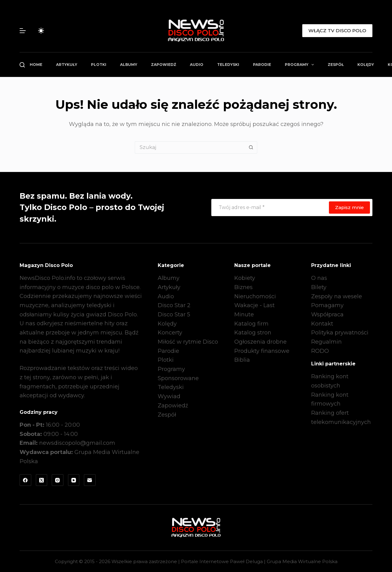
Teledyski (228, 65)
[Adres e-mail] (270, 208)
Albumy (129, 65)
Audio (197, 65)
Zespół (336, 65)
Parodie (262, 65)
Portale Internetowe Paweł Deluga (222, 561)
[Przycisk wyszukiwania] (251, 147)
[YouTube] (74, 480)
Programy (301, 65)
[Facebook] (25, 480)
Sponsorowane (178, 378)
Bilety (319, 287)
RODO (320, 351)
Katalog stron (253, 333)
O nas (319, 278)
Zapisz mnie (349, 207)
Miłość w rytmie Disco (188, 342)
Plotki (99, 65)
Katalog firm (251, 324)
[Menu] (23, 31)
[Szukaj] (22, 65)
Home (36, 65)
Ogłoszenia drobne (260, 342)
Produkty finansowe (262, 351)
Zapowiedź (164, 65)
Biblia (242, 360)
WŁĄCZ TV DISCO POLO (337, 31)
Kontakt (322, 324)
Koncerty (170, 333)
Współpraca (327, 315)
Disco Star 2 (174, 305)
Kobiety (245, 278)
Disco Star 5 (174, 315)
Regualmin (326, 342)
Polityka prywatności (340, 333)
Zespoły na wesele (337, 296)
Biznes (243, 287)
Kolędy (366, 65)
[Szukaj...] (190, 147)
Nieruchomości (255, 296)
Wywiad (169, 396)
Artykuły (67, 65)
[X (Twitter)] (42, 480)
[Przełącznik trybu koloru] (41, 31)
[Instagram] (58, 480)
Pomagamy (327, 305)
